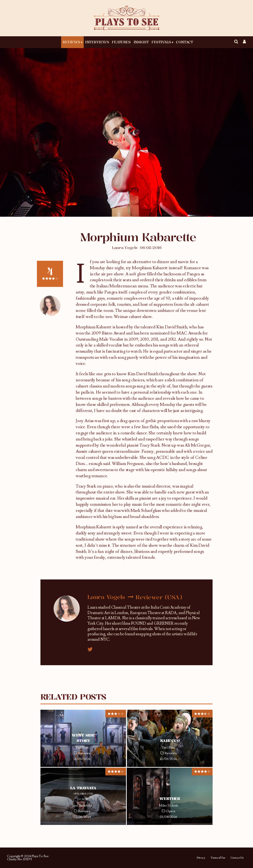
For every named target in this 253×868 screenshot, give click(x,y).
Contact (184, 42)
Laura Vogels (125, 248)
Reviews (71, 42)
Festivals (161, 42)
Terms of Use (218, 858)
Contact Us (237, 858)
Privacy (201, 858)
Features (121, 42)
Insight (141, 42)
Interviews (97, 42)
